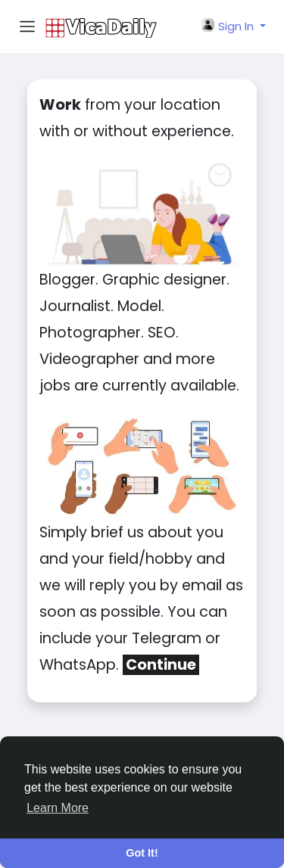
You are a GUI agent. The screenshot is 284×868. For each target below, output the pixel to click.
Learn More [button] (58, 808)
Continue (161, 665)
